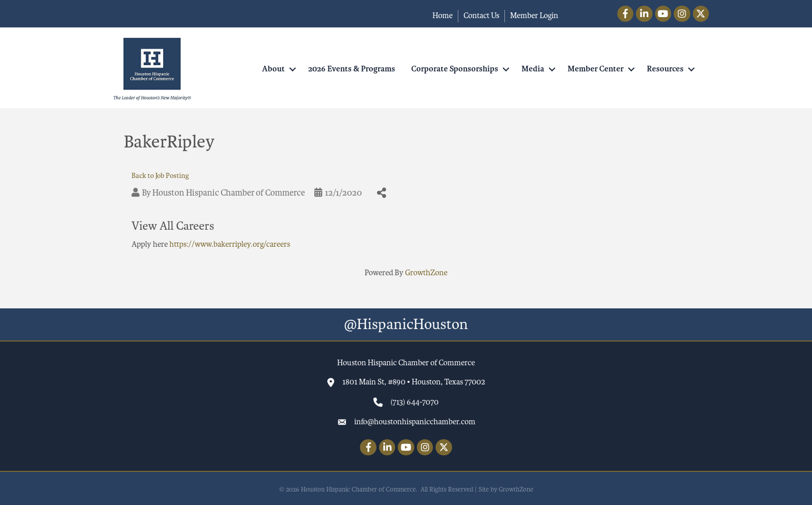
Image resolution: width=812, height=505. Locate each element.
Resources (665, 69)
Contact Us (481, 16)
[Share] (381, 193)
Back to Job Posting (160, 176)
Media (533, 69)
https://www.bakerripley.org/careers (230, 244)
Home (443, 16)
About (273, 69)
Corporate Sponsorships (455, 69)
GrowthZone (426, 273)
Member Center (596, 69)
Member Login (534, 16)
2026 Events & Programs (352, 69)
